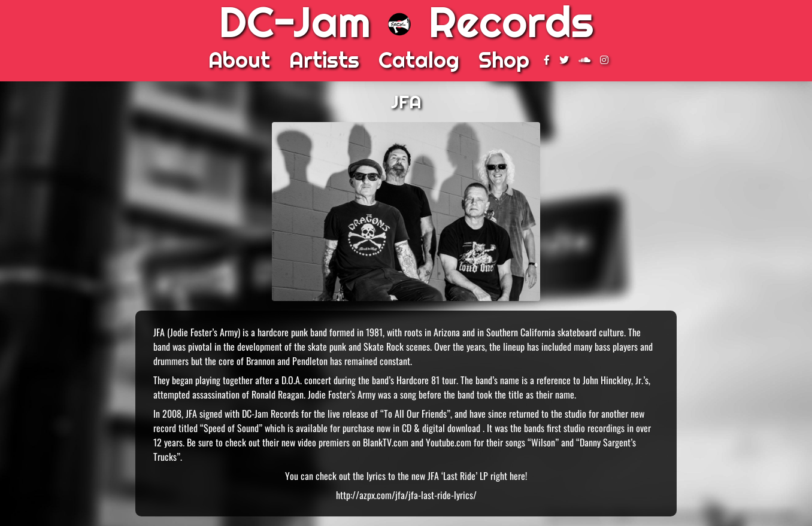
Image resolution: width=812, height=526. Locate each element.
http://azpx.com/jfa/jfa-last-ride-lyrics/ (406, 495)
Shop (504, 60)
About (239, 60)
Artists (324, 60)
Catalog (419, 60)
